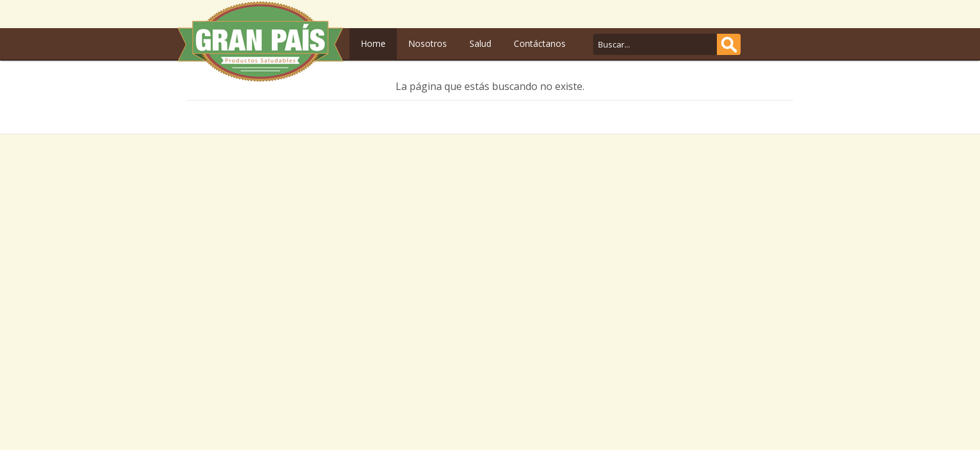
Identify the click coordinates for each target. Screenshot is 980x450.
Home (373, 43)
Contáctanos (540, 43)
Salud (480, 43)
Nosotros (427, 43)
